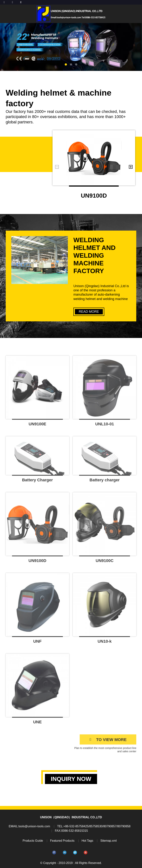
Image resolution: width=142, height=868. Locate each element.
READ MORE (89, 312)
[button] (66, 64)
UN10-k (105, 643)
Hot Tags (87, 841)
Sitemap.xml (109, 841)
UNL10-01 (105, 426)
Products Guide (33, 841)
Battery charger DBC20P (105, 483)
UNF (37, 643)
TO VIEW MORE (111, 742)
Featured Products (62, 841)
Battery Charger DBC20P (37, 483)
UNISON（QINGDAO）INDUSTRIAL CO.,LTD (71, 817)
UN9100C (105, 563)
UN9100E (37, 426)
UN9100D (94, 196)
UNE (37, 724)
